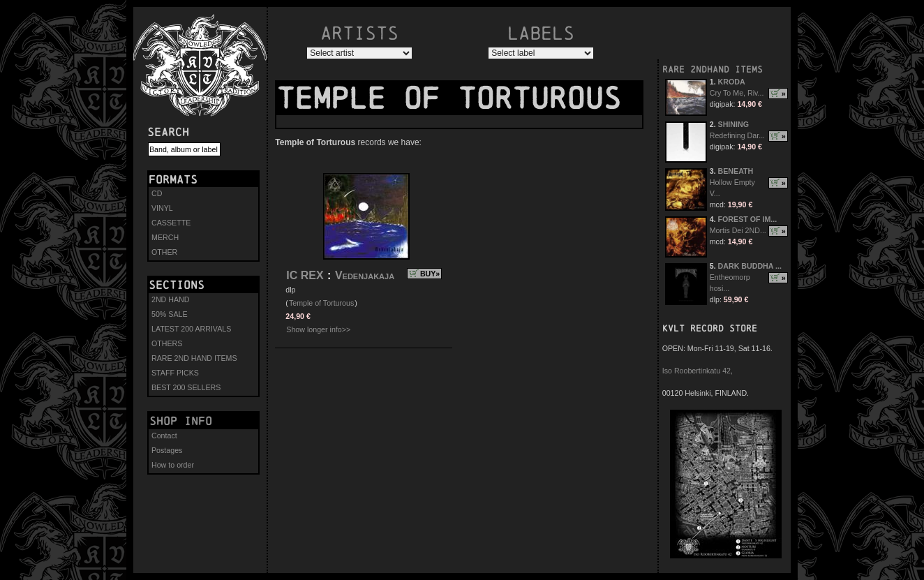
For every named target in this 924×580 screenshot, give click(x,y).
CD (157, 193)
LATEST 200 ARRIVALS (191, 329)
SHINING (733, 124)
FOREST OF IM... (748, 219)
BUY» (430, 274)
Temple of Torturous (321, 303)
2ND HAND (170, 299)
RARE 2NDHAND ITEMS (713, 69)
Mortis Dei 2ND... (738, 230)
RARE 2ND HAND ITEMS (194, 358)
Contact (164, 436)
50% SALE (170, 314)
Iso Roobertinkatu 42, (698, 371)
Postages (167, 450)
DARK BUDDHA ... (750, 266)
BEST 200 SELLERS (186, 387)
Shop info (181, 421)
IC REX (305, 275)
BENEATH (736, 171)
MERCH (165, 237)
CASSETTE (171, 223)
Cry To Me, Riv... (737, 93)
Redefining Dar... (737, 135)
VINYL (162, 208)
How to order (173, 465)
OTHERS (167, 343)
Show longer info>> (318, 329)
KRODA (732, 82)
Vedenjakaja (365, 275)
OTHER (164, 252)
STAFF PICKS (175, 373)
